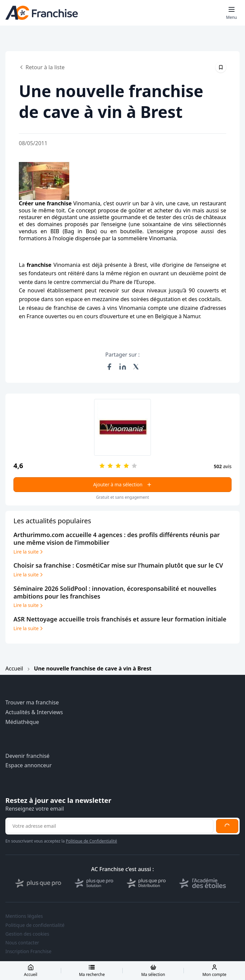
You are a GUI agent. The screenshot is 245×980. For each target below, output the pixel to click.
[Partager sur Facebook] (109, 367)
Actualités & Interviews (34, 712)
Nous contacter (22, 943)
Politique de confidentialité (35, 925)
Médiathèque (22, 722)
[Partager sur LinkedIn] (123, 367)
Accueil (14, 668)
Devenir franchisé (27, 756)
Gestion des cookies (27, 934)
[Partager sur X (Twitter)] (136, 367)
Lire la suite (29, 552)
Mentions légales (24, 916)
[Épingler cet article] (221, 67)
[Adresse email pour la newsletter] (110, 826)
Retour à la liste (42, 67)
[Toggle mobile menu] (232, 13)
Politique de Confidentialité (92, 841)
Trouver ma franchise (32, 703)
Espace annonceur (29, 765)
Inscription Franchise (28, 951)
